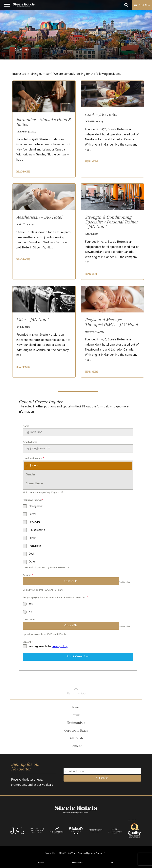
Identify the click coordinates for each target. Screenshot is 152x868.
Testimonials (76, 723)
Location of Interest (33, 458)
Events (76, 715)
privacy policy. (60, 646)
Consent (28, 642)
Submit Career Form (78, 657)
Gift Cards (76, 738)
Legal (112, 863)
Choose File (71, 581)
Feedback (41, 863)
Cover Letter (29, 620)
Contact (76, 746)
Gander (30, 475)
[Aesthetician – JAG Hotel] (39, 219)
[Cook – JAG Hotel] (101, 116)
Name (26, 426)
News (76, 707)
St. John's (32, 465)
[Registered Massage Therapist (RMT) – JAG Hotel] (112, 324)
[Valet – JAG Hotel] (32, 322)
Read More (23, 172)
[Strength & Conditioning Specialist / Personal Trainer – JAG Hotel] (112, 224)
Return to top (76, 691)
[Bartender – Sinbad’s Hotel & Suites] (44, 124)
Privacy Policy (77, 863)
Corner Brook (34, 483)
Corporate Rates (76, 730)
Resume (28, 575)
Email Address (30, 442)
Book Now (142, 5)
